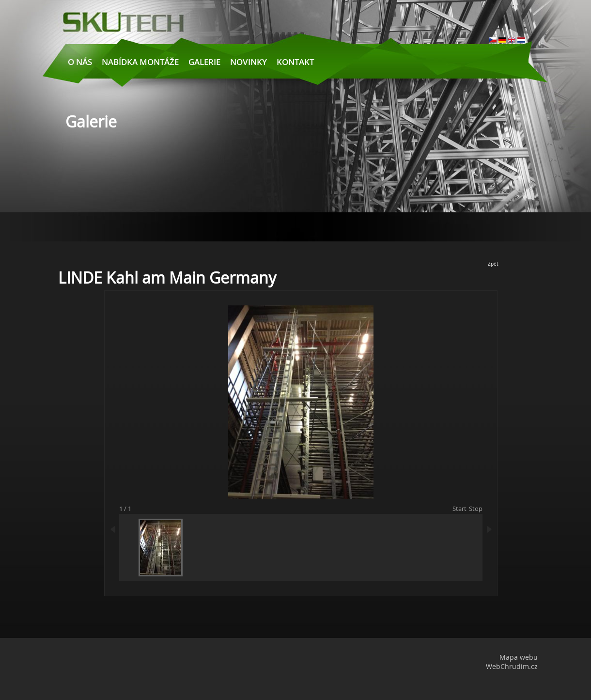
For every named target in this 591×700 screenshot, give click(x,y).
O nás (80, 62)
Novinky (249, 62)
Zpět (493, 264)
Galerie (204, 62)
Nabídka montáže (140, 62)
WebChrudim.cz (512, 666)
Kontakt (295, 62)
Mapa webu (519, 657)
